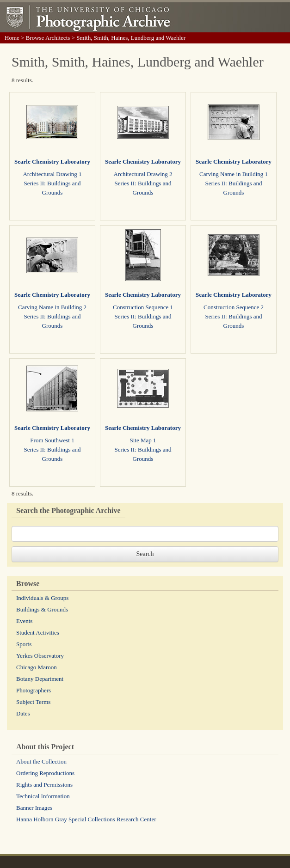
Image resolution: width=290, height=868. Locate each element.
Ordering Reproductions (45, 773)
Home (12, 38)
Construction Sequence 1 (143, 307)
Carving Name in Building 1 (234, 174)
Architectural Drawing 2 (143, 174)
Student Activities (38, 633)
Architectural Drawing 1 (52, 174)
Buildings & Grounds (42, 609)
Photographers (34, 690)
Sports (24, 644)
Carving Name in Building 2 (52, 307)
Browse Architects (48, 38)
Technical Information (43, 796)
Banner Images (34, 808)
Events (24, 621)
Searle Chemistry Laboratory (52, 162)
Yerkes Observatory (40, 656)
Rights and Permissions (44, 785)
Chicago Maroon (37, 667)
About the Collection (41, 761)
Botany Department (40, 679)
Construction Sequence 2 (234, 307)
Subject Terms (33, 702)
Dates (23, 713)
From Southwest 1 (52, 440)
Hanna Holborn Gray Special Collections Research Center (86, 819)
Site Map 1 (143, 440)
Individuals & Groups (42, 598)
